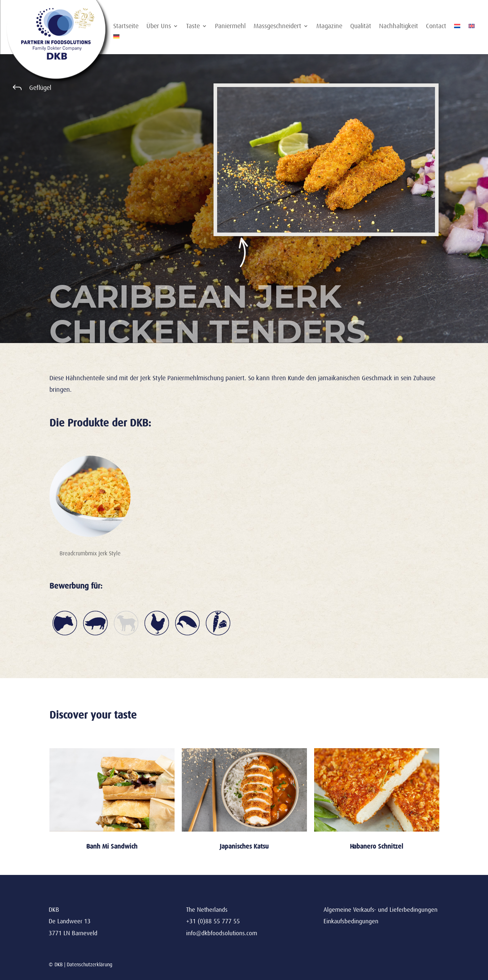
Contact (436, 27)
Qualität (361, 27)
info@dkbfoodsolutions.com (222, 933)
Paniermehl (230, 27)
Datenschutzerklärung (89, 964)
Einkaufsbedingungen (351, 921)
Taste (193, 27)
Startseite (126, 27)
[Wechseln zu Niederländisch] (457, 27)
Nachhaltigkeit (399, 27)
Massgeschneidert (277, 27)
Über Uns (159, 27)
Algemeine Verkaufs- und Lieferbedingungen (381, 910)
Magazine (329, 27)
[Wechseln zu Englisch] (472, 27)
